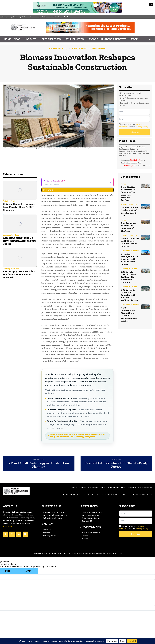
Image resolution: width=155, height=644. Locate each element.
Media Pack (135, 160)
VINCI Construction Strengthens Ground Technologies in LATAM (129, 314)
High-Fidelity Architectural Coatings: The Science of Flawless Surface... (128, 193)
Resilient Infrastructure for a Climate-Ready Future (116, 465)
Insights (32, 39)
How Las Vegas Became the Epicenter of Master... (128, 227)
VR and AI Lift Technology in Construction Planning (39, 465)
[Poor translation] (28, 571)
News (18, 39)
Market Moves (76, 39)
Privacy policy (142, 127)
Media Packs (55, 17)
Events (94, 39)
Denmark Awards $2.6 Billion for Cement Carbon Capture (130, 242)
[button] (150, 39)
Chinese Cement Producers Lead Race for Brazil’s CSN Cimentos (19, 207)
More (135, 39)
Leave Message (127, 166)
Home (7, 39)
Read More (7, 527)
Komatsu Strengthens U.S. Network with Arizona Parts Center (20, 241)
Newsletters (43, 17)
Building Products (11, 201)
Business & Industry (114, 39)
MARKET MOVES (80, 48)
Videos (33, 17)
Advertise (66, 17)
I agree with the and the (134, 126)
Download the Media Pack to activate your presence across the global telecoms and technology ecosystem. (78, 436)
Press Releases (52, 39)
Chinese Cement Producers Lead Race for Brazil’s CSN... (130, 211)
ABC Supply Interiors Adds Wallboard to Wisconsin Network (19, 274)
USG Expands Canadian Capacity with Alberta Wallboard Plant (129, 295)
